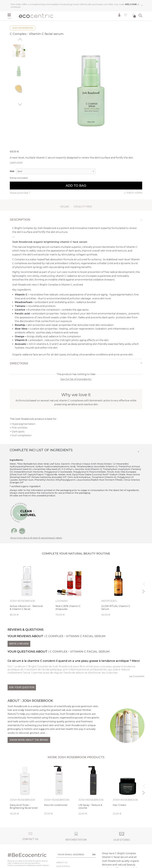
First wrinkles (20, 428)
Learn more (16, 162)
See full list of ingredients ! (76, 379)
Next (20, 104)
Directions (19, 363)
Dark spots (18, 432)
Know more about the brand (29, 740)
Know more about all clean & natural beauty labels (36, 538)
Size (12, 171)
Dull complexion (22, 435)
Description (20, 220)
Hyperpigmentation (24, 424)
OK (94, 854)
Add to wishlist (134, 193)
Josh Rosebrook (23, 28)
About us (62, 862)
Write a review (19, 644)
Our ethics (63, 866)
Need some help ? (20, 193)
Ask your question (22, 687)
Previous (20, 39)
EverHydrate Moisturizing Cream (63, 4)
